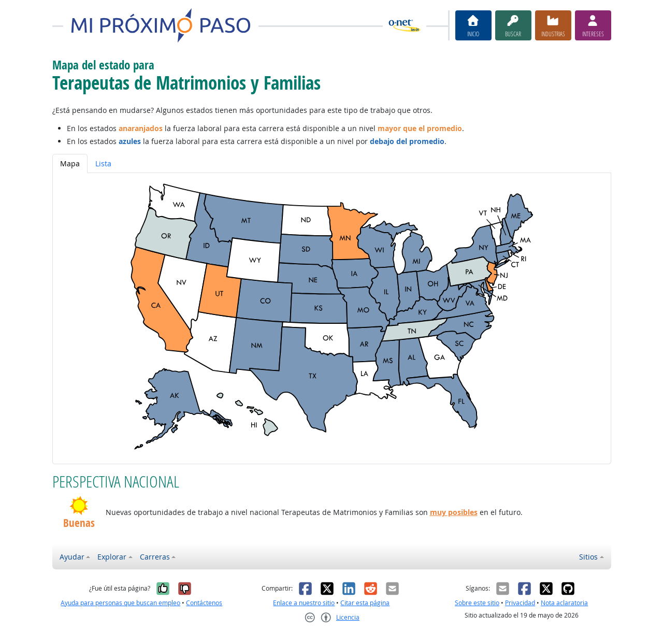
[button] (79, 506)
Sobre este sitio (477, 603)
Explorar (112, 557)
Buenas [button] (79, 523)
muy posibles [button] (454, 512)
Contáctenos (204, 603)
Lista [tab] (103, 163)
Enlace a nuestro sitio (304, 603)
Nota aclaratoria (564, 603)
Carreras (155, 557)
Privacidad (520, 603)
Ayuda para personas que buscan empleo (120, 603)
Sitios (588, 557)
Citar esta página (365, 603)
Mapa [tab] (70, 163)
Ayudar (72, 557)
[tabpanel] (332, 318)
